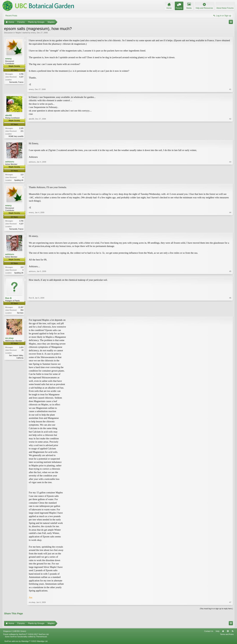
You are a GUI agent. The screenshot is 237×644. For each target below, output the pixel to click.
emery (33, 33)
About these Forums (225, 8)
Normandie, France (16, 82)
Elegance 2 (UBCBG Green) (15, 633)
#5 (230, 273)
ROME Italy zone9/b (16, 136)
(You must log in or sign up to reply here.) (216, 610)
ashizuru (10, 162)
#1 (230, 89)
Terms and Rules (227, 636)
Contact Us (209, 633)
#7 (230, 604)
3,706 (21, 74)
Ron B (8, 299)
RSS (233, 633)
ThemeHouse (41, 638)
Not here (20, 314)
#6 (230, 314)
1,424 (21, 349)
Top (228, 633)
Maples (19, 33)
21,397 (21, 308)
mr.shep (9, 340)
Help (217, 633)
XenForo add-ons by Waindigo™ (17, 643)
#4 (230, 229)
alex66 (9, 115)
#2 (230, 136)
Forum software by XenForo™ (26, 636)
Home (223, 633)
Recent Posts (11, 16)
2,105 (21, 128)
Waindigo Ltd (42, 643)
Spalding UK (19, 181)
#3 (230, 180)
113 (22, 175)
